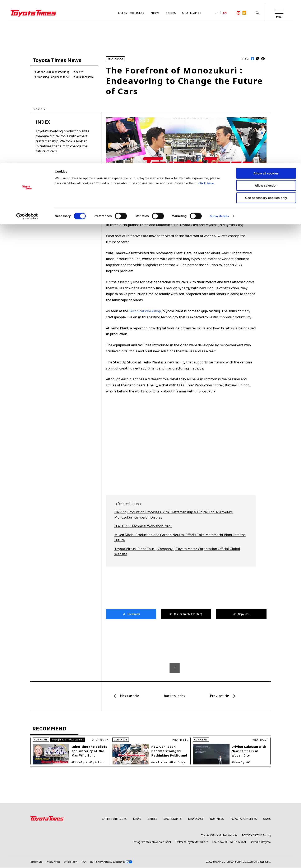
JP (217, 13)
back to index (175, 712)
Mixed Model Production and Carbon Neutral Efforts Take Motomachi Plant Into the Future (180, 554)
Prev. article (220, 712)
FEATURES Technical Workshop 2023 (143, 543)
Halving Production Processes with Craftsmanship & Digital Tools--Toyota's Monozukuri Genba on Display (173, 531)
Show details (219, 53)
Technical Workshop (145, 328)
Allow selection (266, 23)
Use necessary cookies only (266, 35)
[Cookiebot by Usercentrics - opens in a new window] (27, 53)
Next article (130, 712)
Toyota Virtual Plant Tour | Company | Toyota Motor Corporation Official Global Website (177, 568)
